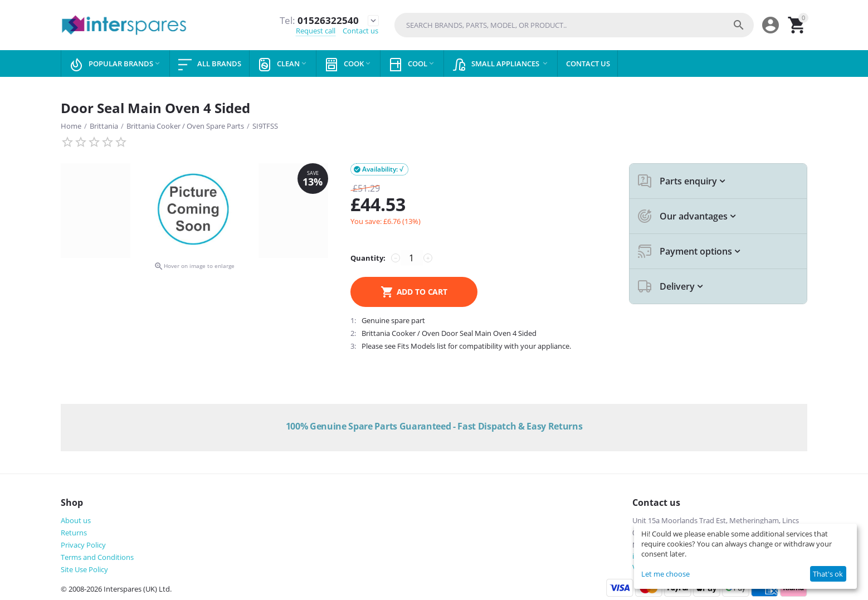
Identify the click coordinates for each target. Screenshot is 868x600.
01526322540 (318, 20)
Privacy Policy (83, 545)
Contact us (360, 31)
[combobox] (574, 25)
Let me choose (665, 574)
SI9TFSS (265, 126)
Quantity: (368, 258)
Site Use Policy (84, 569)
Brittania (104, 126)
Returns (74, 533)
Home (71, 126)
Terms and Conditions (97, 557)
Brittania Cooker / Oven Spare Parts (185, 126)
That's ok (828, 574)
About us (76, 520)
